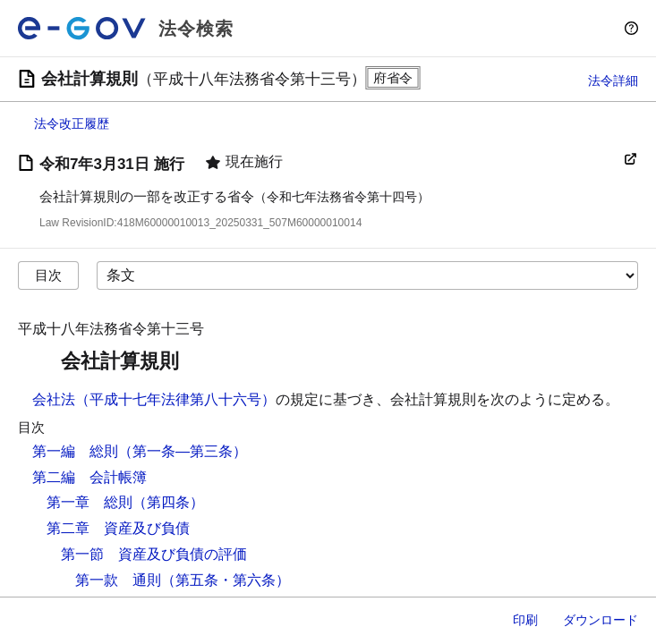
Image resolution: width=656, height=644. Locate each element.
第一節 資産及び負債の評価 (154, 554)
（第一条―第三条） (183, 451)
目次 (48, 275)
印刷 (525, 620)
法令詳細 (613, 80)
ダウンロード (601, 620)
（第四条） (168, 502)
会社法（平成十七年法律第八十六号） (154, 399)
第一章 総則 (89, 502)
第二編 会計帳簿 (89, 477)
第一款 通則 (118, 580)
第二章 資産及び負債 (118, 528)
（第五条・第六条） (226, 580)
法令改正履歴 (72, 123)
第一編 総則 (75, 451)
